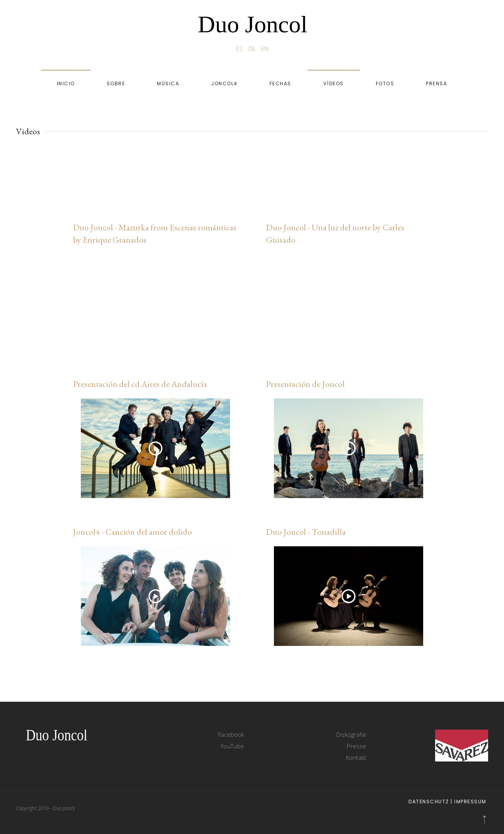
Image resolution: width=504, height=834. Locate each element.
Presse (357, 746)
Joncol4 (224, 83)
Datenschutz (429, 802)
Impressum (470, 802)
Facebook (231, 734)
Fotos (385, 83)
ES (240, 49)
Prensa (437, 83)
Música (168, 83)
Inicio (66, 83)
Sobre (116, 83)
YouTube (232, 746)
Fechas (280, 83)
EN (265, 49)
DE (253, 49)
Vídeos (334, 83)
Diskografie (351, 734)
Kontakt (356, 757)
